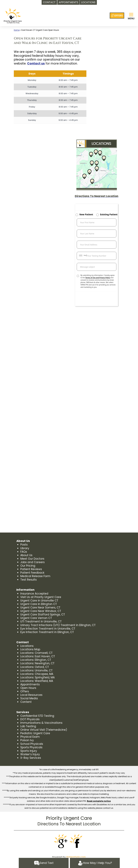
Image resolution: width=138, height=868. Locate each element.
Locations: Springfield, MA (37, 677)
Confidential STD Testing (37, 716)
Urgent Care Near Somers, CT (40, 608)
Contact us (36, 63)
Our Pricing (28, 566)
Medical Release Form (35, 576)
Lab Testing (28, 726)
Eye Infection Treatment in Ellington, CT (47, 632)
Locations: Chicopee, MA (37, 674)
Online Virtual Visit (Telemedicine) (44, 730)
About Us (26, 555)
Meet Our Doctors (32, 559)
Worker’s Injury (30, 754)
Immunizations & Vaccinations (41, 723)
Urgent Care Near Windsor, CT (41, 611)
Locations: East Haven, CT (38, 656)
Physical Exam (30, 737)
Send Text (44, 863)
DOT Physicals (30, 719)
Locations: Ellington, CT (36, 660)
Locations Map (30, 649)
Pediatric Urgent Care (35, 733)
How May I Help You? (95, 863)
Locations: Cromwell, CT (36, 653)
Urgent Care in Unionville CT (39, 601)
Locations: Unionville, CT (36, 670)
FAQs (24, 552)
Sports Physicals (31, 747)
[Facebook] (77, 841)
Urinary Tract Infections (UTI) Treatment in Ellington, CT (58, 625)
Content (26, 702)
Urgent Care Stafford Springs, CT (43, 614)
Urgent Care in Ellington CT (39, 604)
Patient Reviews (31, 569)
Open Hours (28, 688)
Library (25, 548)
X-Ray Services (31, 758)
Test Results (29, 580)
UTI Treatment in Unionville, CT (41, 621)
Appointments (30, 684)
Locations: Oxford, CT (35, 667)
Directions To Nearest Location (69, 824)
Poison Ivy (27, 740)
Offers (25, 691)
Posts (24, 545)
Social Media (29, 698)
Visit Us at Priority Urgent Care (41, 597)
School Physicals (32, 744)
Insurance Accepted (34, 594)
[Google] (61, 841)
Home (17, 30)
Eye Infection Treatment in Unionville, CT (48, 629)
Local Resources (31, 695)
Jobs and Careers (32, 562)
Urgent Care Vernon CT (36, 618)
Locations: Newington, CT (37, 663)
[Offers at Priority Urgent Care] (117, 16)
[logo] (13, 16)
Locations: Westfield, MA (37, 681)
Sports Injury (29, 751)
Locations (27, 646)
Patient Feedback (32, 573)
